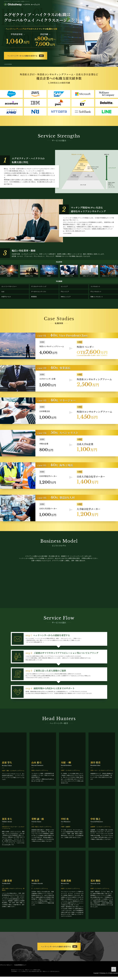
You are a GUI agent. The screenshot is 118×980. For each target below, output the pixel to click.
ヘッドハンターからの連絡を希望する (26, 56)
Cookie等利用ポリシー (20, 965)
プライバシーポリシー (6, 965)
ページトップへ (114, 969)
